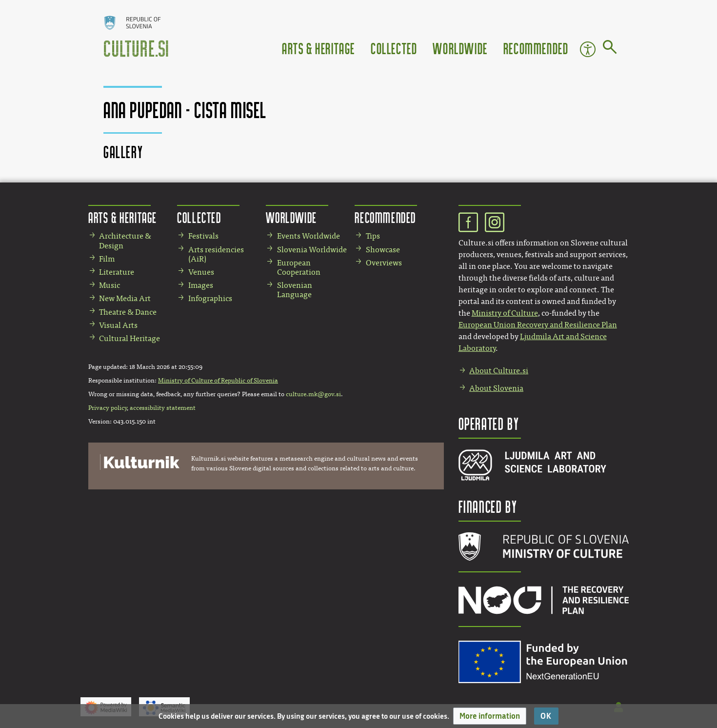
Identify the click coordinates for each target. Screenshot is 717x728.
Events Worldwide (309, 236)
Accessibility (588, 49)
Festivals (203, 236)
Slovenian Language (295, 290)
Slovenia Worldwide (312, 250)
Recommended (536, 48)
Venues (201, 272)
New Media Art (125, 298)
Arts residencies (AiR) (216, 254)
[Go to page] (610, 49)
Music (110, 285)
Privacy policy (108, 408)
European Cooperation (299, 267)
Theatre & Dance (128, 312)
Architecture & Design (125, 241)
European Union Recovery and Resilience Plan (538, 325)
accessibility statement (163, 408)
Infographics (210, 298)
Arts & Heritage (319, 48)
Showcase (383, 250)
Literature (117, 272)
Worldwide (460, 48)
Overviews (384, 263)
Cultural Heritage (129, 338)
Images (201, 285)
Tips (373, 236)
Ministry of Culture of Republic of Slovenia (218, 381)
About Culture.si (499, 371)
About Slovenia (496, 388)
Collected (394, 48)
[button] (490, 716)
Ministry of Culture (505, 313)
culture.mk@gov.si (313, 394)
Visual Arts (118, 325)
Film (107, 259)
